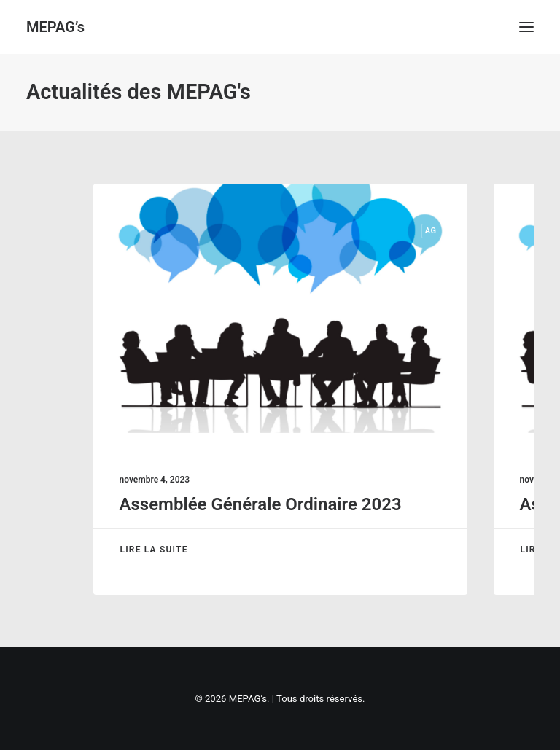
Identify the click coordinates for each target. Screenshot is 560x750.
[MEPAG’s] (55, 27)
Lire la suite (154, 550)
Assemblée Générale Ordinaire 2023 (261, 504)
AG (431, 231)
